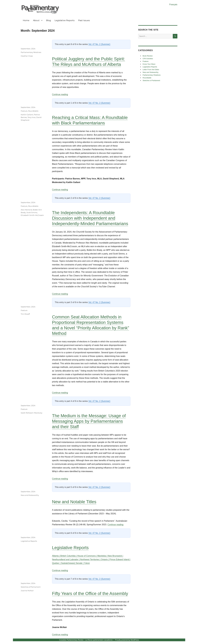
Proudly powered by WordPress (127, 640)
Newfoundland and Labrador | (66, 559)
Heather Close (27, 56)
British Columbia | (69, 556)
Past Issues (84, 20)
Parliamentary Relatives (31, 52)
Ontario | (105, 559)
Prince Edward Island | (120, 559)
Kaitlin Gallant (27, 115)
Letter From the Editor (151, 70)
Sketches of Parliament (31, 587)
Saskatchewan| (68, 563)
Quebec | (57, 563)
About (36, 20)
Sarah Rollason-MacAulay (32, 413)
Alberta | (56, 556)
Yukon (87, 563)
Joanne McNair (27, 591)
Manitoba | (103, 556)
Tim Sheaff (25, 314)
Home (26, 20)
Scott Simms (32, 212)
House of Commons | (87, 556)
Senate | (80, 563)
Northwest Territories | (90, 559)
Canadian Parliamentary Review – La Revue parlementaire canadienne (86, 640)
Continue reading (60, 94)
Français (173, 4)
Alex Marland (26, 210)
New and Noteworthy (30, 495)
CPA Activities (148, 59)
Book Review (148, 56)
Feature (24, 111)
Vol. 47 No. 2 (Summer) (99, 44)
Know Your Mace (149, 64)
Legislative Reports (65, 20)
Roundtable (33, 111)
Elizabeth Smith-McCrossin (32, 215)
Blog (48, 20)
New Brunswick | (115, 556)
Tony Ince (32, 117)
